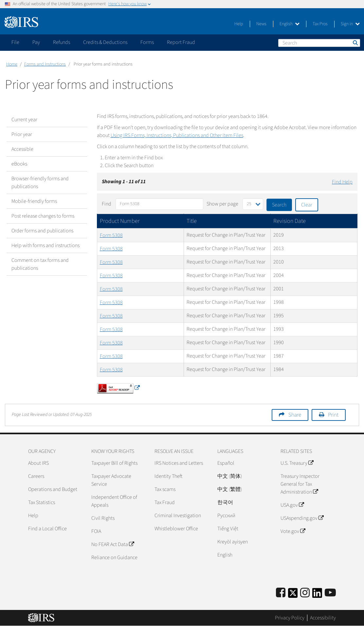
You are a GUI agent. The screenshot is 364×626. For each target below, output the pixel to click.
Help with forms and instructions (45, 245)
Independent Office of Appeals (114, 501)
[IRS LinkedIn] (317, 595)
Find (107, 204)
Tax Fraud (165, 502)
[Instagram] (305, 593)
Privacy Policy (290, 618)
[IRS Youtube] (330, 593)
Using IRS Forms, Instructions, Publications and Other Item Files (177, 135)
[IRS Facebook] (281, 593)
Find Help (342, 182)
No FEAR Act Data (113, 544)
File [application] (15, 42)
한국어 (225, 502)
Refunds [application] (62, 42)
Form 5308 (111, 235)
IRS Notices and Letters (179, 463)
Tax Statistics (42, 502)
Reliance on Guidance (114, 558)
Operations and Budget (53, 489)
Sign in (350, 24)
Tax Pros (320, 24)
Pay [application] (36, 42)
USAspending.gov (302, 518)
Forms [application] (147, 42)
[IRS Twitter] (293, 595)
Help (239, 24)
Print (333, 415)
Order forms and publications (42, 231)
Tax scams (165, 489)
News (261, 24)
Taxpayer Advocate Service (111, 480)
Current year (24, 120)
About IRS (38, 463)
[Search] (319, 43)
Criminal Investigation (178, 516)
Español (226, 463)
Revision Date (290, 221)
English (290, 24)
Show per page (222, 204)
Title (192, 221)
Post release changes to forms (43, 216)
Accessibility (323, 618)
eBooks (19, 164)
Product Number (120, 221)
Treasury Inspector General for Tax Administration (300, 484)
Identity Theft (168, 476)
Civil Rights (103, 518)
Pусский (226, 516)
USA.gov (292, 505)
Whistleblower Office (176, 529)
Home (12, 64)
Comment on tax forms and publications (40, 264)
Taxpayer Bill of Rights (114, 463)
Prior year (22, 134)
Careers (36, 476)
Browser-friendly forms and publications (40, 183)
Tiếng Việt (228, 529)
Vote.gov (293, 531)
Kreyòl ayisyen (233, 542)
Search (355, 43)
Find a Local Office (47, 529)
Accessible (22, 149)
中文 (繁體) (230, 489)
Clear (307, 205)
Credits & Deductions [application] (105, 42)
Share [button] (295, 415)
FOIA (96, 531)
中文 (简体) (230, 476)
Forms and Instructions (45, 64)
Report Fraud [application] (181, 42)
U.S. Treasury (297, 463)
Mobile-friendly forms (34, 201)
